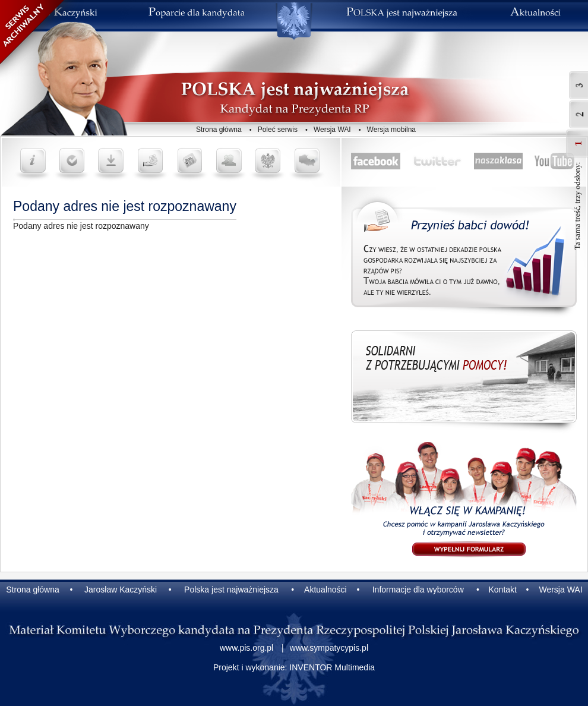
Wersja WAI (332, 130)
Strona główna (219, 130)
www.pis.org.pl (246, 648)
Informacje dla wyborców (418, 590)
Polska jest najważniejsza (231, 590)
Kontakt (502, 590)
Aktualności (325, 590)
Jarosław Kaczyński (121, 590)
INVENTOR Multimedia (332, 667)
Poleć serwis (278, 130)
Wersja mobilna (391, 130)
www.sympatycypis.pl (329, 648)
